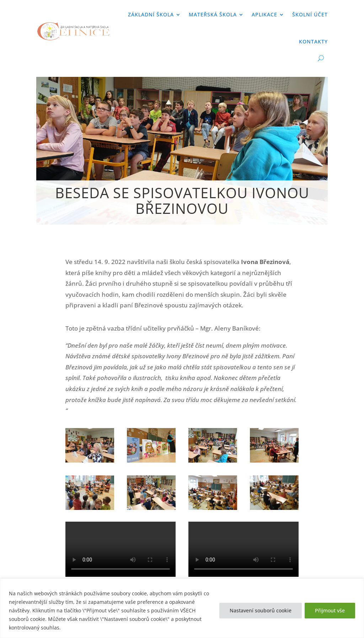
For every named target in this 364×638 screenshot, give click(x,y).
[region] (182, 608)
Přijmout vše (330, 610)
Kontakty (313, 41)
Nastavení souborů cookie (261, 610)
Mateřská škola (213, 14)
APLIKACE (264, 14)
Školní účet (310, 14)
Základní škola (151, 14)
